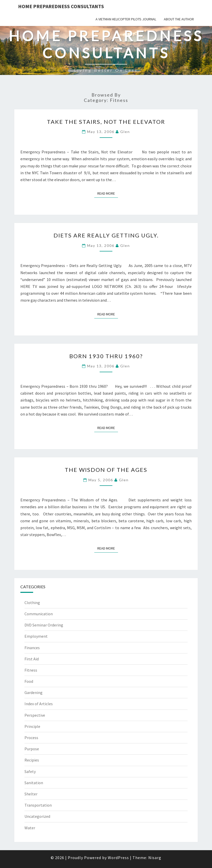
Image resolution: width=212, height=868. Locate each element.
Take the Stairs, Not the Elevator (106, 122)
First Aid (32, 659)
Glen (125, 132)
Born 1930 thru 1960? (106, 356)
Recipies (32, 760)
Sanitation (34, 783)
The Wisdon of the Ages (106, 470)
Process (31, 738)
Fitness (31, 670)
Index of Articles (39, 704)
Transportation (38, 805)
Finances (32, 648)
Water (30, 828)
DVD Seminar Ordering (44, 625)
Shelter (31, 794)
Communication (39, 614)
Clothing (32, 603)
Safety (30, 771)
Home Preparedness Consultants (61, 6)
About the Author (179, 19)
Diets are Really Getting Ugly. (106, 235)
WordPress (118, 858)
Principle (32, 726)
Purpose (32, 749)
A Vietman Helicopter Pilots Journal (126, 19)
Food (29, 681)
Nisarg (155, 858)
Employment (36, 636)
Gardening (34, 692)
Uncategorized (37, 816)
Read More (108, 193)
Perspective (35, 715)
